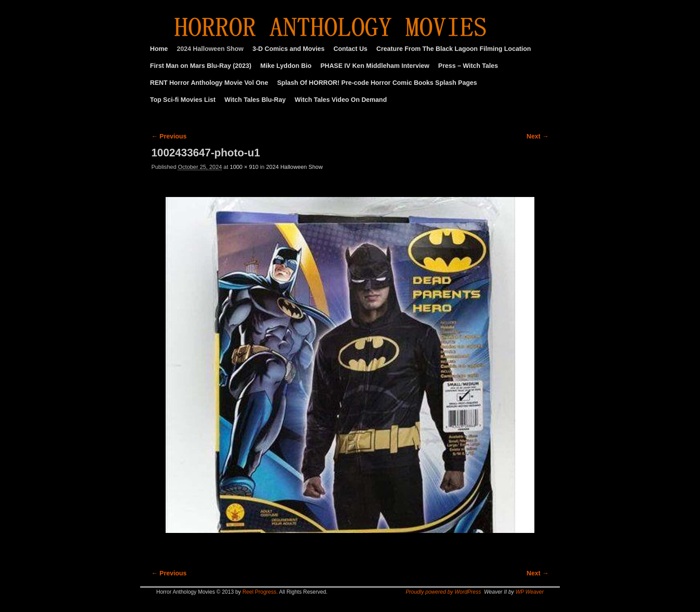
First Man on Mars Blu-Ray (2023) (201, 66)
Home (159, 49)
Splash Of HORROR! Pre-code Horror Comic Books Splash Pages (377, 83)
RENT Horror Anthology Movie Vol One (209, 83)
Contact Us (350, 49)
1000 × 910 (244, 167)
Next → (538, 136)
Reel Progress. (260, 592)
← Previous (169, 136)
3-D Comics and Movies (289, 49)
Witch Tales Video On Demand (341, 100)
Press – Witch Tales (468, 66)
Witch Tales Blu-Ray (255, 100)
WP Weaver (530, 592)
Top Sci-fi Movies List (183, 100)
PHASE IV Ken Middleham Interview (375, 66)
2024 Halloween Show (210, 49)
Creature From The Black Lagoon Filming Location (454, 49)
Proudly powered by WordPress (444, 592)
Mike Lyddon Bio (286, 66)
